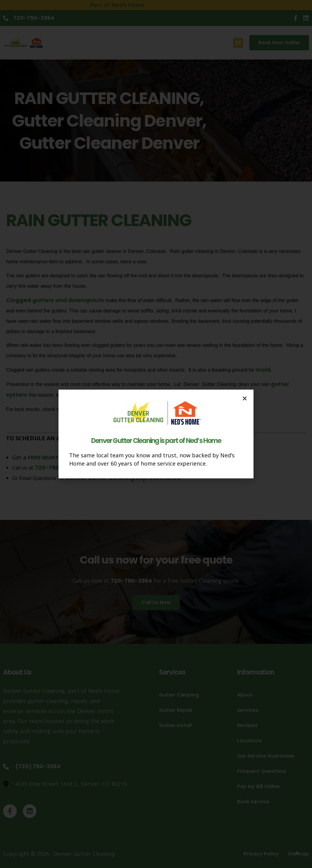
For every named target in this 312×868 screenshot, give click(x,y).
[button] (245, 398)
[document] (156, 434)
